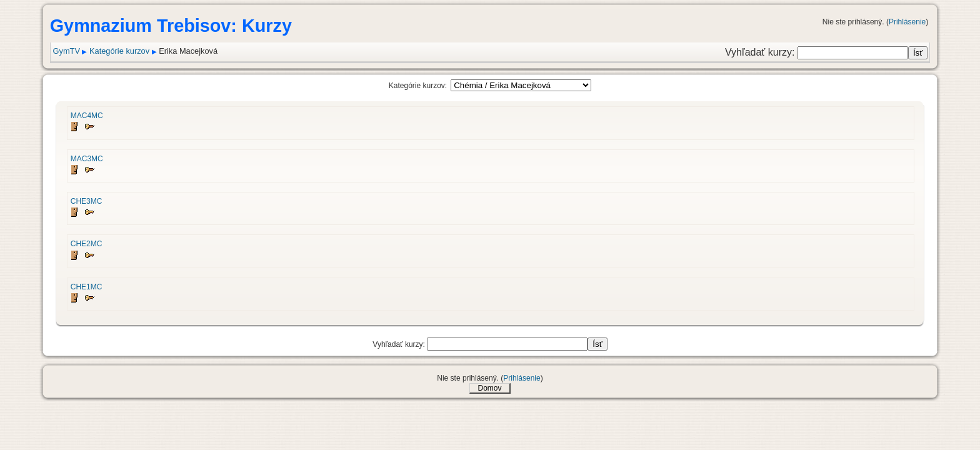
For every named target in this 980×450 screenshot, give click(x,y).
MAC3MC (87, 159)
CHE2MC (87, 244)
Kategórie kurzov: (418, 86)
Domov (489, 388)
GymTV (67, 51)
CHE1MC (87, 287)
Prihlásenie (907, 22)
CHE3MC (87, 201)
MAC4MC (87, 116)
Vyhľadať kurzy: (761, 52)
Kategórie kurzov (119, 51)
